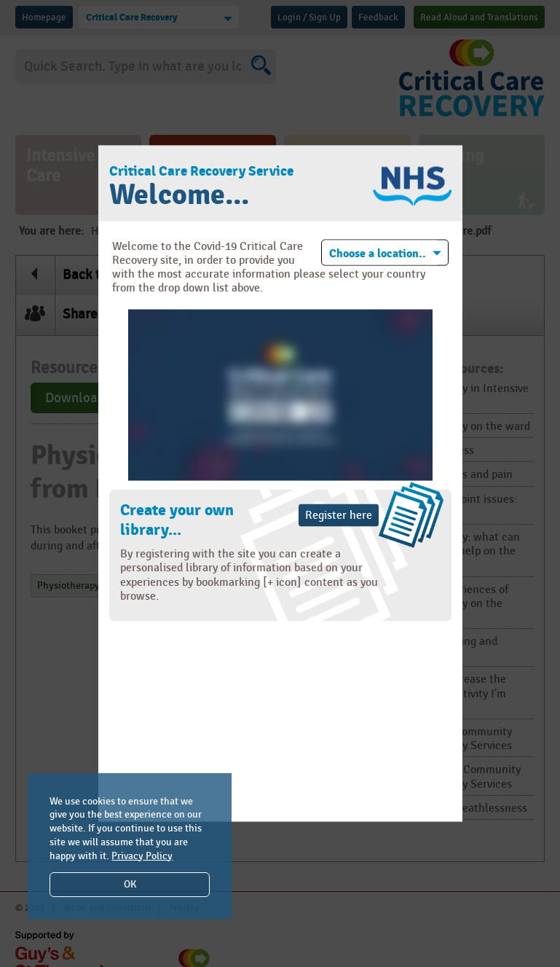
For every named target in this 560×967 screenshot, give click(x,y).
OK (130, 884)
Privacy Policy (142, 856)
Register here (339, 516)
